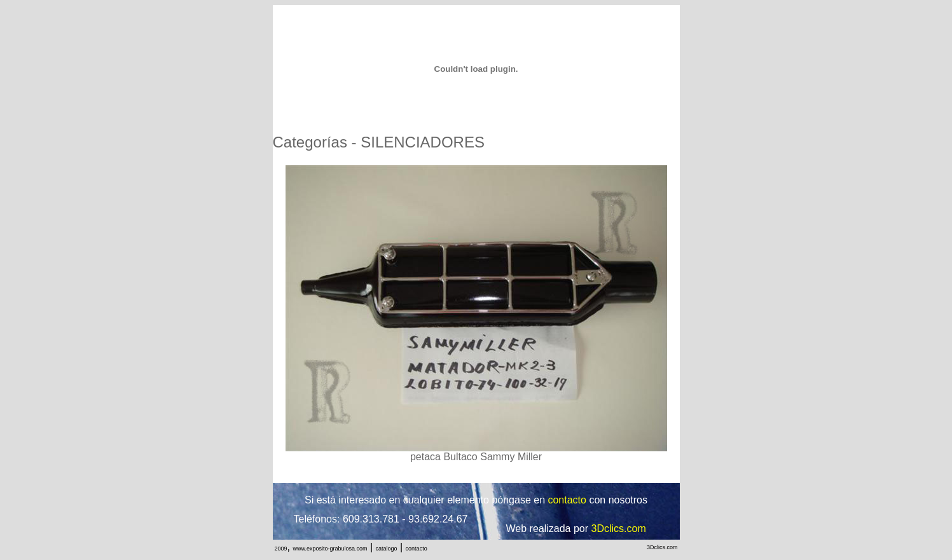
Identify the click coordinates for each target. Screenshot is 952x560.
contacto (417, 549)
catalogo (387, 549)
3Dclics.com (662, 547)
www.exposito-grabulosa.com (330, 549)
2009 (281, 549)
